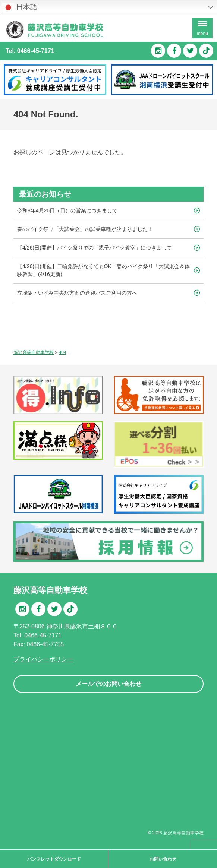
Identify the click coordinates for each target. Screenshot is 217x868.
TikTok (206, 51)
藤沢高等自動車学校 (183, 833)
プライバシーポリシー (43, 659)
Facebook (174, 51)
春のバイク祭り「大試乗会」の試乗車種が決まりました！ (85, 229)
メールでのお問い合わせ (108, 684)
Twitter (190, 51)
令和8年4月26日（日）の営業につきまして (67, 210)
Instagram (158, 51)
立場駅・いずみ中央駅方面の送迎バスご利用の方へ (77, 293)
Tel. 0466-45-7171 (30, 51)
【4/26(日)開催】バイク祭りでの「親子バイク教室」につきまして (95, 248)
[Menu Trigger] (202, 28)
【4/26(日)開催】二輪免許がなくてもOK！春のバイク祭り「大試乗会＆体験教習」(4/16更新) (103, 270)
